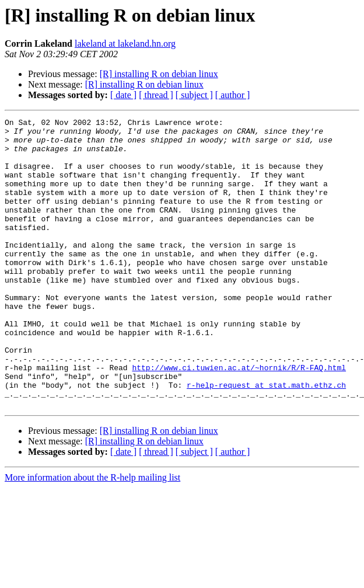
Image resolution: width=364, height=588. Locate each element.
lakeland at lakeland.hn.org (125, 44)
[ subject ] (194, 95)
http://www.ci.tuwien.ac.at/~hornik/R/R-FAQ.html (239, 418)
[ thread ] (156, 95)
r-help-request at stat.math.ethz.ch (266, 439)
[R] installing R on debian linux (159, 74)
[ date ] (123, 95)
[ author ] (233, 95)
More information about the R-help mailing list (92, 535)
